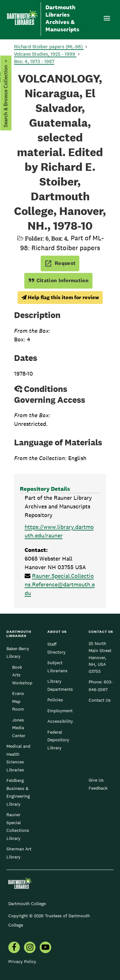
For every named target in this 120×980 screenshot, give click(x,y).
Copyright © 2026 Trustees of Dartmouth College (49, 920)
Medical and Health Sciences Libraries (18, 758)
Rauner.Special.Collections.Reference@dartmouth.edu (60, 584)
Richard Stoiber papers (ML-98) (49, 47)
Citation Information (58, 280)
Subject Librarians (57, 666)
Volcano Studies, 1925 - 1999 (45, 54)
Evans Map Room (18, 701)
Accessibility (60, 721)
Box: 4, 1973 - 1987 (34, 61)
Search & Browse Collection (5, 96)
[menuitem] (14, 948)
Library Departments (60, 685)
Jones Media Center (19, 728)
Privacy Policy (22, 961)
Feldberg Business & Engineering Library (18, 792)
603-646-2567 (101, 686)
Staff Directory (56, 648)
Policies (55, 700)
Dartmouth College (27, 904)
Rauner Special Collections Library (18, 826)
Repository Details (45, 489)
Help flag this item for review (60, 297)
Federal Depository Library (58, 740)
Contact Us (100, 700)
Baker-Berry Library (18, 652)
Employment (60, 711)
